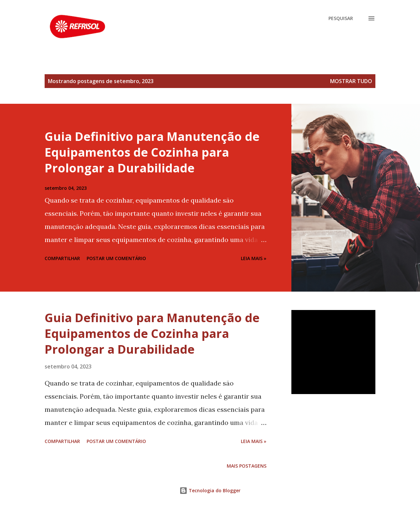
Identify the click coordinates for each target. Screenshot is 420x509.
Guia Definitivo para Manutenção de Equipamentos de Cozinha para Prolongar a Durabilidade (152, 152)
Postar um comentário (116, 258)
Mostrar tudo (351, 81)
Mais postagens (247, 466)
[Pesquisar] (341, 18)
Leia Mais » (254, 258)
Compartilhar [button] (62, 258)
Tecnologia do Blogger (210, 490)
